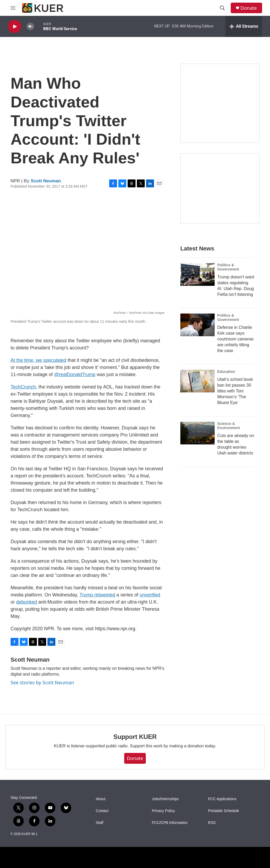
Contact (102, 811)
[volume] (30, 27)
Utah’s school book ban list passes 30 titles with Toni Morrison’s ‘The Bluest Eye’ (235, 391)
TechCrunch (23, 387)
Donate (249, 8)
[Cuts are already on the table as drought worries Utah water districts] (197, 433)
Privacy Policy (163, 811)
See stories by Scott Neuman (42, 682)
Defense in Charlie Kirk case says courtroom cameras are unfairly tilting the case (235, 339)
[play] (15, 27)
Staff (100, 823)
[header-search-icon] (222, 8)
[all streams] (244, 26)
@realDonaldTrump (75, 374)
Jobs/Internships (165, 799)
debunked (26, 602)
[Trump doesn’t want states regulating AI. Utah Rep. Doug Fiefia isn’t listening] (197, 274)
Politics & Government (228, 267)
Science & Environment (229, 426)
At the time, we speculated (38, 360)
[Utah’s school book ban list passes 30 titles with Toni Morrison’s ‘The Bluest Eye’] (197, 381)
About (101, 799)
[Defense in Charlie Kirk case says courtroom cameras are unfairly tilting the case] (197, 325)
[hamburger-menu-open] (13, 8)
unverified (150, 595)
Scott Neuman (46, 181)
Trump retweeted (97, 595)
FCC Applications (222, 799)
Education (226, 372)
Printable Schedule (224, 811)
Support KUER (135, 737)
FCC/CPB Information (170, 823)
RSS (212, 823)
